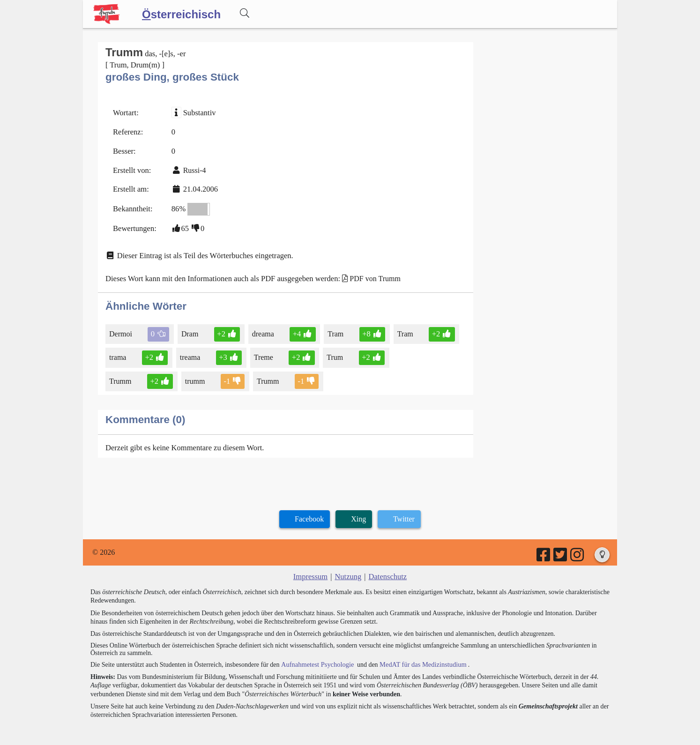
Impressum (311, 569)
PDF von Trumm (368, 274)
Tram (333, 328)
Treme (262, 352)
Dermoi (121, 328)
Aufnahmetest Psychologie (316, 657)
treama (190, 352)
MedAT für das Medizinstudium (419, 657)
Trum (332, 352)
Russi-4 (193, 168)
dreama (261, 328)
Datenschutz (387, 569)
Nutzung (348, 569)
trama (118, 352)
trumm (120, 375)
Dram (190, 328)
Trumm (404, 352)
